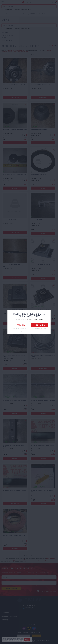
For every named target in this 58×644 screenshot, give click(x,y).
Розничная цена (39, 325)
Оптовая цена (20, 325)
